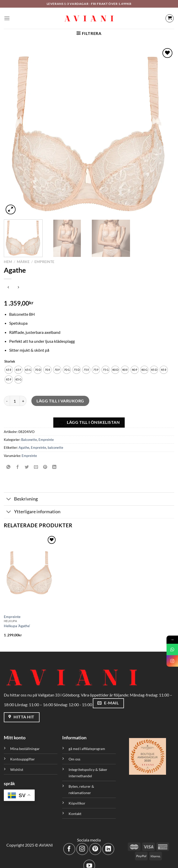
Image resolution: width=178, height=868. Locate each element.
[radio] (9, 365)
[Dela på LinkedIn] (54, 462)
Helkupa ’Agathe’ (17, 621)
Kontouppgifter (23, 754)
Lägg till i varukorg (60, 396)
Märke (23, 257)
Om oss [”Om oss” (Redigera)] (74, 754)
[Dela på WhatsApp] (9, 462)
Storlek (10, 357)
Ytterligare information (32, 507)
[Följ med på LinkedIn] (108, 844)
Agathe (24, 443)
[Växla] (9, 495)
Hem (8, 257)
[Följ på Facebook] (69, 844)
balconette (55, 443)
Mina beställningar (25, 744)
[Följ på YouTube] (89, 860)
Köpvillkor (77, 798)
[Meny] (7, 18)
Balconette (29, 435)
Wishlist (17, 764)
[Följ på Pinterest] (95, 844)
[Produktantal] (15, 396)
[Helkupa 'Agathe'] (31, 568)
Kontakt (75, 808)
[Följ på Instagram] (82, 844)
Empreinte (44, 257)
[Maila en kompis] (36, 462)
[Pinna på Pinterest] (45, 462)
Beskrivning (21, 495)
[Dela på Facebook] (18, 462)
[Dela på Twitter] (27, 462)
